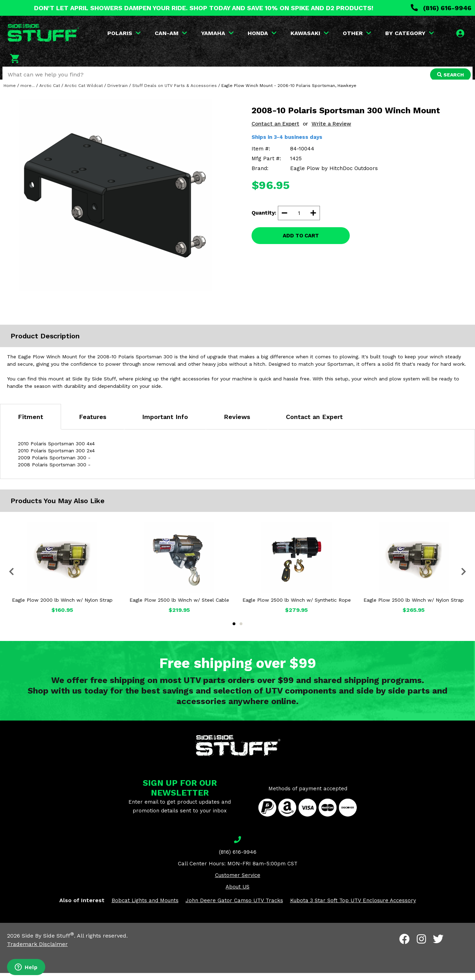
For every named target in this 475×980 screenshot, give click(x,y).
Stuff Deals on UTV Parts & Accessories (175, 92)
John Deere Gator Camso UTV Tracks (234, 907)
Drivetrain (118, 92)
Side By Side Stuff (48, 943)
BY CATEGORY (410, 33)
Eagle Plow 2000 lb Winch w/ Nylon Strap (62, 607)
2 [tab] (241, 630)
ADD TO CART (301, 242)
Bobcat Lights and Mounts (145, 907)
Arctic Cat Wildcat (84, 92)
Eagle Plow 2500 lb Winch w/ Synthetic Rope (297, 607)
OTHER (357, 33)
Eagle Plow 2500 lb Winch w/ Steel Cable (179, 607)
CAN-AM (171, 33)
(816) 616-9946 (441, 8)
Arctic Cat (50, 92)
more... (28, 92)
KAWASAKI (310, 33)
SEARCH (449, 75)
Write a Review (331, 130)
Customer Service (238, 882)
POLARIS (124, 33)
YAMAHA (218, 33)
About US (237, 893)
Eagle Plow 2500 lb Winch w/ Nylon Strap (414, 607)
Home (10, 92)
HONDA (262, 33)
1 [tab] (234, 630)
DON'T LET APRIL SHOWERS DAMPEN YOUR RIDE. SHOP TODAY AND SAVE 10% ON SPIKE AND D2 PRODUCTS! (204, 8)
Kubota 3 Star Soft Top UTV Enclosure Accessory (353, 907)
